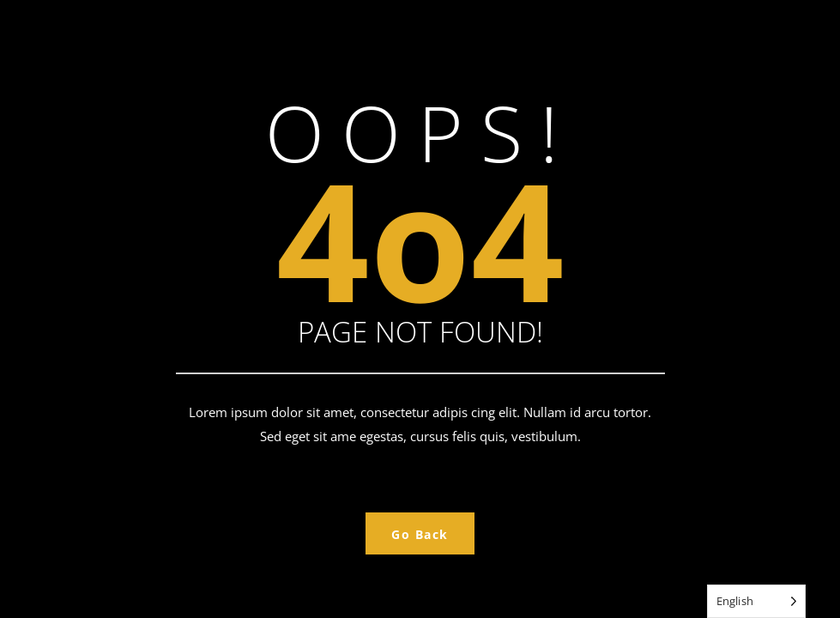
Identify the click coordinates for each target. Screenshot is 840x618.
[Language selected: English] (756, 601)
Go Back (420, 534)
